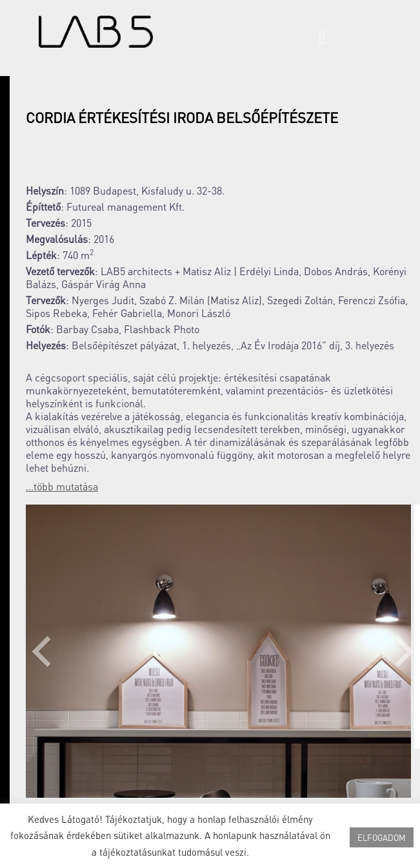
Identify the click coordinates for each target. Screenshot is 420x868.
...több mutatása (62, 486)
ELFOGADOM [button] (382, 837)
